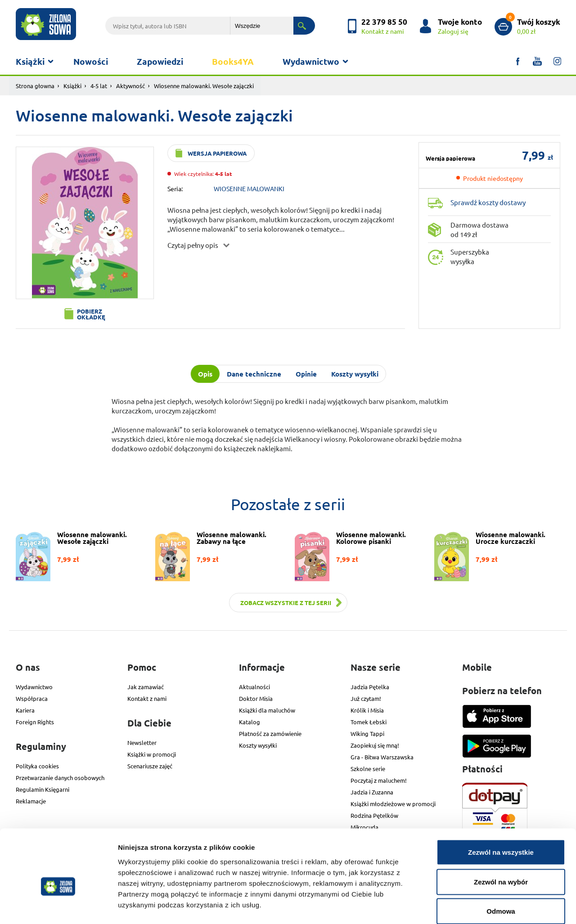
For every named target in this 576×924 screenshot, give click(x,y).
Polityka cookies (37, 766)
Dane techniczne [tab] (254, 374)
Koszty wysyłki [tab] (355, 374)
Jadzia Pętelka (370, 687)
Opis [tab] (205, 374)
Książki (30, 61)
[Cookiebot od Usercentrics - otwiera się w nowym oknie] (58, 906)
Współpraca (32, 698)
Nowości (91, 61)
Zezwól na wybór (501, 836)
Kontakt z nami (147, 698)
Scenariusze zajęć (150, 766)
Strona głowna (35, 86)
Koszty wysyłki (258, 745)
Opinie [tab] (306, 374)
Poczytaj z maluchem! (379, 780)
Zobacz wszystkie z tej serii (286, 603)
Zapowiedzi (160, 61)
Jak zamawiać (146, 687)
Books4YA (233, 61)
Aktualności (254, 687)
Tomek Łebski (369, 722)
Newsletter (142, 742)
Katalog (250, 722)
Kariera (25, 710)
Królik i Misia (367, 710)
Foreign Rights (35, 722)
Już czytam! (366, 698)
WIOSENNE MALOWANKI (249, 188)
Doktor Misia (256, 698)
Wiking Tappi (367, 733)
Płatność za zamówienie (270, 733)
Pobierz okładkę (91, 314)
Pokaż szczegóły (480, 906)
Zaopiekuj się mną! (375, 745)
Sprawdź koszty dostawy (488, 202)
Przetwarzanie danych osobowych (60, 778)
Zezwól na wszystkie (501, 806)
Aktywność (130, 86)
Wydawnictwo (311, 61)
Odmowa (501, 865)
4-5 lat (99, 86)
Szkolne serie (368, 769)
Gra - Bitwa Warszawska (382, 757)
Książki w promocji (152, 754)
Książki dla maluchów (267, 710)
